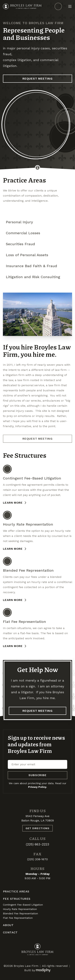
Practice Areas (16, 891)
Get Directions (37, 828)
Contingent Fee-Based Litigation (23, 905)
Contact (10, 932)
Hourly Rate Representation (20, 909)
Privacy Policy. (37, 787)
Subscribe (37, 775)
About (8, 925)
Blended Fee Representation (20, 913)
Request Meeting (37, 79)
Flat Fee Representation (18, 918)
